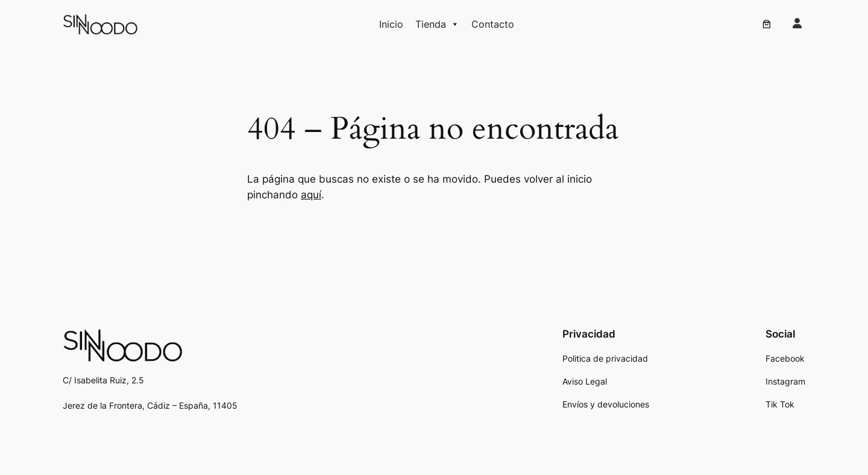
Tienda (437, 24)
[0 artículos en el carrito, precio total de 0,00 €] (767, 24)
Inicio (391, 24)
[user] (797, 23)
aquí (311, 195)
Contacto (493, 24)
